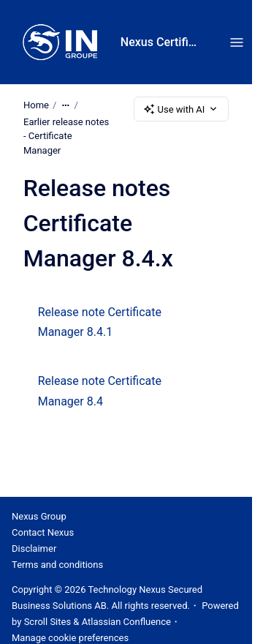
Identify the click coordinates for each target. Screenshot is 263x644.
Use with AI (182, 109)
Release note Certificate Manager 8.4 (100, 391)
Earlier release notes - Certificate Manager (66, 136)
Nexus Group (39, 516)
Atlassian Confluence (126, 622)
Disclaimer (34, 548)
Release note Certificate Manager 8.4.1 (100, 322)
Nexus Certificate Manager (160, 42)
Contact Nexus (43, 532)
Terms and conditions (57, 565)
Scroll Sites (48, 622)
